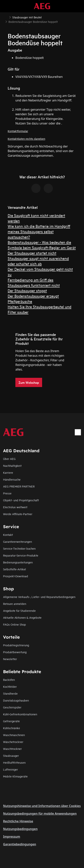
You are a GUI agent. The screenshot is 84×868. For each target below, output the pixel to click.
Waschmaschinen (14, 735)
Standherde (10, 693)
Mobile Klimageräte (15, 776)
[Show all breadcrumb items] (6, 17)
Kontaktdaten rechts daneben (26, 139)
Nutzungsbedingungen (20, 829)
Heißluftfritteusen (14, 762)
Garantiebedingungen (20, 844)
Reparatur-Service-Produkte (21, 555)
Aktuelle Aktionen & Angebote (22, 617)
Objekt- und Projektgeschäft (21, 500)
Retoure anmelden (15, 604)
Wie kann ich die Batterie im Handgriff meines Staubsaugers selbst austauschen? (39, 231)
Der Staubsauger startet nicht (32, 253)
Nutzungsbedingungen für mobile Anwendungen (40, 814)
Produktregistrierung (16, 645)
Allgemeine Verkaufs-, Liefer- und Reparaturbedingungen (39, 597)
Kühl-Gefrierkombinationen (20, 714)
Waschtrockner (12, 749)
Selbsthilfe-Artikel (15, 569)
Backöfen (9, 680)
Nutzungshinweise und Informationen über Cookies (42, 806)
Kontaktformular (18, 131)
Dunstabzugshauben (16, 700)
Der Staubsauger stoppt (27, 290)
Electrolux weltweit (15, 507)
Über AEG (9, 459)
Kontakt (8, 535)
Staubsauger (11, 756)
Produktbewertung (15, 652)
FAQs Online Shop (15, 624)
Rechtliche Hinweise (18, 821)
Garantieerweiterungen (17, 541)
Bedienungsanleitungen (18, 562)
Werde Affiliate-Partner (18, 514)
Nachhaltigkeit (12, 466)
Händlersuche (12, 479)
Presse (7, 493)
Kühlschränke (12, 728)
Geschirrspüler (12, 707)
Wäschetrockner (13, 742)
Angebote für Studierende (19, 611)
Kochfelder (10, 686)
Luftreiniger (10, 769)
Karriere (8, 472)
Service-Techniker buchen (19, 548)
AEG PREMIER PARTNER (19, 486)
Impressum (12, 837)
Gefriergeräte (11, 721)
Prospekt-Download (16, 576)
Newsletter (10, 659)
